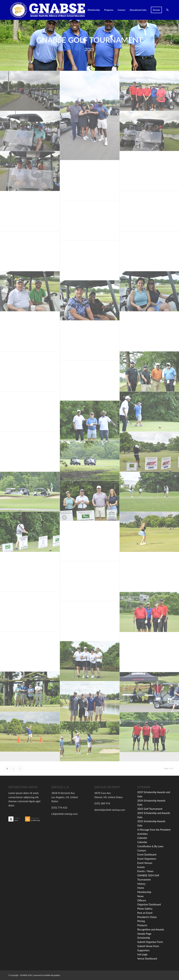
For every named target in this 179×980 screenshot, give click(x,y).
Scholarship (144, 938)
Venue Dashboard (147, 958)
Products (142, 925)
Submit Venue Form (148, 946)
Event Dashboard (147, 854)
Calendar (142, 838)
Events (141, 867)
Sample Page (144, 934)
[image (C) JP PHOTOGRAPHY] (30, 91)
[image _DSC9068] (30, 612)
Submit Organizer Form (150, 942)
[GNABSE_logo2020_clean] (48, 10)
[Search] (167, 10)
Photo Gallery (145, 909)
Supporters (143, 950)
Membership (144, 892)
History (141, 884)
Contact (142, 850)
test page (142, 954)
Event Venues (145, 863)
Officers (142, 900)
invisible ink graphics (52, 975)
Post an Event (145, 913)
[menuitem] (61, 10)
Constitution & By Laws (150, 846)
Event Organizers (147, 859)
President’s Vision (147, 917)
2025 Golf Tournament (150, 809)
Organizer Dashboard (149, 904)
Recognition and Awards (151, 929)
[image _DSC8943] (90, 116)
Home (141, 888)
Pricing (141, 921)
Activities (142, 834)
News (140, 896)
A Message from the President (154, 830)
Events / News (145, 871)
